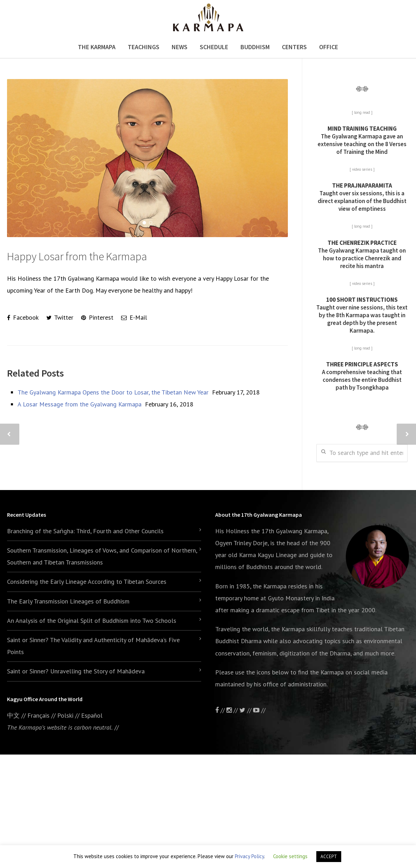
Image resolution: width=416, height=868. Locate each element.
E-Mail (134, 317)
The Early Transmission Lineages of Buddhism (68, 601)
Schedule (214, 47)
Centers (294, 47)
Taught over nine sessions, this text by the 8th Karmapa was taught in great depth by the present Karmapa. (362, 315)
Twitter (60, 317)
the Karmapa (270, 586)
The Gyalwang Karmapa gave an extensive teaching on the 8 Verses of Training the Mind (362, 140)
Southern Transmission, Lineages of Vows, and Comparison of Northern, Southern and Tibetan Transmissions (102, 556)
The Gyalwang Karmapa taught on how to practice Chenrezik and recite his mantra (362, 254)
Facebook (23, 317)
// (246, 710)
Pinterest (97, 317)
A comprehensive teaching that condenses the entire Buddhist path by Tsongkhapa (362, 376)
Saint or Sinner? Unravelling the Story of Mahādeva (76, 671)
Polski (65, 715)
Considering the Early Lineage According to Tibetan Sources (87, 582)
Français (38, 715)
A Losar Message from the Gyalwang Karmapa (80, 404)
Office (329, 47)
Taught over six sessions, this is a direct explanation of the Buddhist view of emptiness (362, 197)
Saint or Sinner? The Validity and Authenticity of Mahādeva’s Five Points (93, 646)
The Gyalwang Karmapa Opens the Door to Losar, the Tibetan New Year (113, 392)
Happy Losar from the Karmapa (77, 256)
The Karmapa (97, 47)
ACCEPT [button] (329, 857)
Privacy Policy (249, 856)
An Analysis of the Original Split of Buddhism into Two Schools (92, 621)
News (180, 47)
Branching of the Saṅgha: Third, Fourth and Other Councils (85, 531)
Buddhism (255, 47)
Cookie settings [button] (290, 856)
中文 (13, 715)
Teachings (144, 47)
